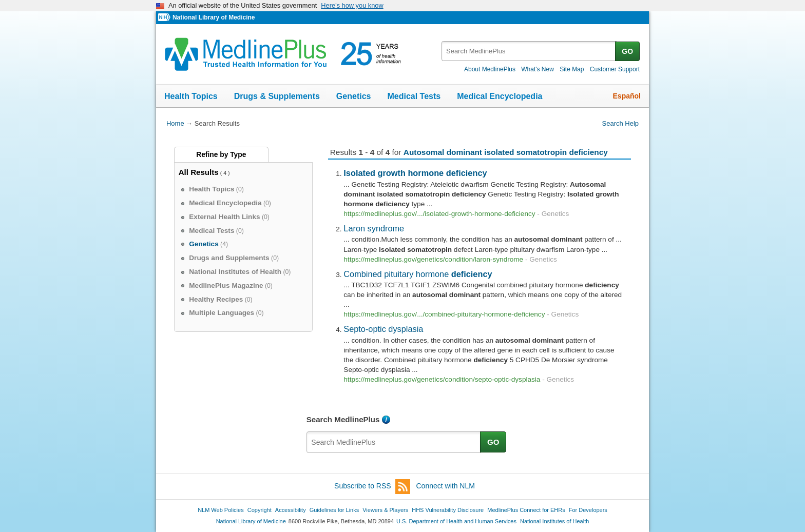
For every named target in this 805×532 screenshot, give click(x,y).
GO (627, 51)
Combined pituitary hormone (418, 274)
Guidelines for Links (334, 510)
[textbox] (529, 51)
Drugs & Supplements (277, 96)
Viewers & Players (385, 510)
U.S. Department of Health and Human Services (456, 521)
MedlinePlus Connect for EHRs (526, 510)
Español (627, 96)
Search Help (620, 123)
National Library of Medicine (214, 17)
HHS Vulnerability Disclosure (448, 510)
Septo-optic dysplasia (383, 329)
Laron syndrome (374, 228)
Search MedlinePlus (343, 419)
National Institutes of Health (554, 521)
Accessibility (291, 510)
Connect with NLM (446, 486)
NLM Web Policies (221, 510)
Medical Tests (414, 96)
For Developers (588, 510)
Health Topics (191, 96)
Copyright (260, 510)
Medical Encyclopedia (500, 96)
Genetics (354, 96)
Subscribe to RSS (372, 487)
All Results (199, 172)
